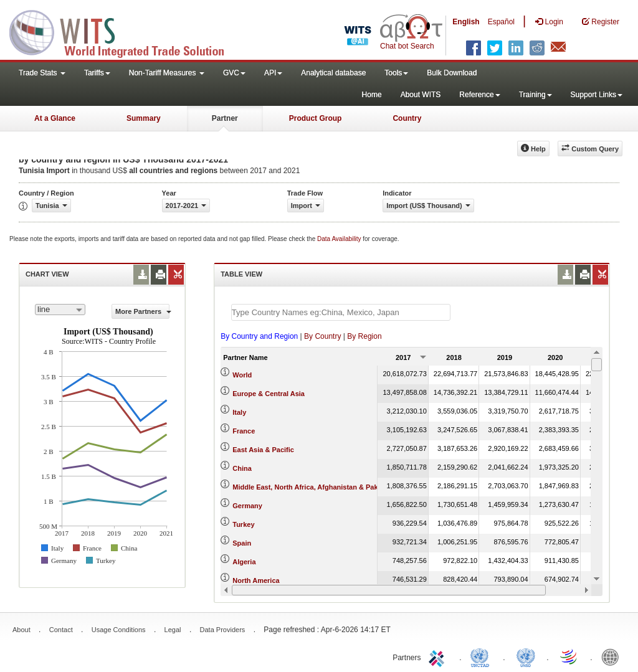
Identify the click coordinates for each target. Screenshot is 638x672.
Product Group (316, 118)
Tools (396, 73)
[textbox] (341, 312)
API (273, 73)
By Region (364, 336)
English (466, 22)
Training (536, 95)
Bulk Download (452, 73)
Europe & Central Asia (269, 394)
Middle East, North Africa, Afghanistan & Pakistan (313, 487)
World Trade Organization (569, 656)
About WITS (421, 95)
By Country (322, 336)
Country (407, 118)
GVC (234, 73)
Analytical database (333, 73)
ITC (439, 656)
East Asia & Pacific (263, 450)
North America (256, 580)
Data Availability (340, 239)
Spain (242, 543)
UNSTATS (526, 656)
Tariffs (97, 73)
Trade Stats (42, 73)
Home (372, 95)
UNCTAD (482, 656)
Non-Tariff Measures (167, 73)
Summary (144, 118)
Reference (479, 95)
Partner (225, 118)
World (242, 375)
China (242, 468)
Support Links (597, 95)
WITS (125, 31)
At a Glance (55, 118)
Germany (247, 506)
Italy (239, 412)
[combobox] (60, 310)
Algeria (244, 562)
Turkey (243, 524)
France (244, 431)
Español (501, 22)
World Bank (613, 656)
